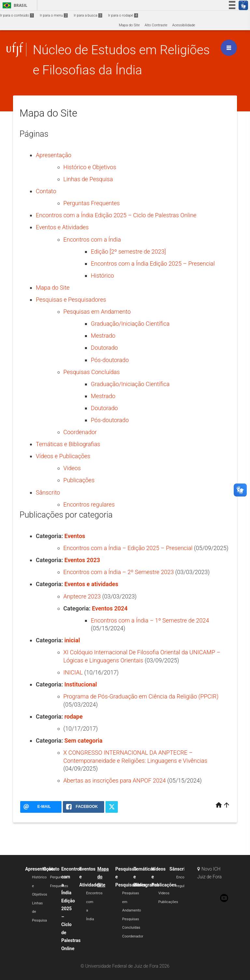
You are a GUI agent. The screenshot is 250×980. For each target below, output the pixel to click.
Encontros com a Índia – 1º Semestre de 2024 (150, 620)
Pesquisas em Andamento (97, 312)
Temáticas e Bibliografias (68, 444)
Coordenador (80, 432)
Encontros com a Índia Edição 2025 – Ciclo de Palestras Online (116, 215)
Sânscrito (48, 492)
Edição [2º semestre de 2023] (128, 251)
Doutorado (104, 348)
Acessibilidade (184, 25)
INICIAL (73, 672)
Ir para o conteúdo (17, 15)
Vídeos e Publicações (63, 456)
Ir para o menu (54, 15)
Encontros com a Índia (92, 239)
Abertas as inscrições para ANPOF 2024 (115, 780)
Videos (72, 468)
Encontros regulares (89, 504)
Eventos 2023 (82, 560)
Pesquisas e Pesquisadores (71, 300)
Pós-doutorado (110, 360)
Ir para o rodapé (123, 15)
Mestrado (103, 336)
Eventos (75, 536)
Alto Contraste (156, 25)
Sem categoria (83, 741)
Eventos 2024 (110, 608)
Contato (46, 191)
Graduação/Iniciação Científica (130, 324)
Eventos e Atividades (62, 227)
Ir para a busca (88, 15)
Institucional (81, 684)
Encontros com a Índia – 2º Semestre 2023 (119, 572)
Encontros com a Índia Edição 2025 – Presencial (153, 264)
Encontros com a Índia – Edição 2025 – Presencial (128, 548)
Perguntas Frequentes (92, 203)
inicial (72, 640)
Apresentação (54, 155)
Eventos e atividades (91, 584)
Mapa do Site (129, 25)
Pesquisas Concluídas (92, 372)
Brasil (14, 5)
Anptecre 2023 (82, 596)
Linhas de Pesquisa (88, 179)
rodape (74, 716)
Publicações (79, 480)
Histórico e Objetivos (90, 167)
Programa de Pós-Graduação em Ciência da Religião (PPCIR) (141, 696)
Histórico (102, 276)
